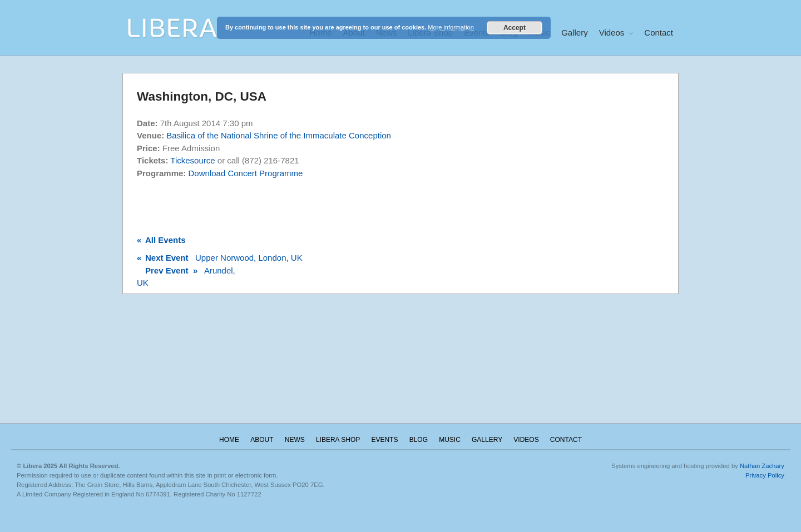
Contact (659, 33)
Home (229, 440)
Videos (612, 33)
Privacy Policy (765, 475)
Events (384, 440)
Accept (515, 28)
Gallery (575, 33)
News (295, 440)
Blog (419, 440)
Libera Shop (338, 440)
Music (450, 440)
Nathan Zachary (762, 466)
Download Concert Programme (246, 173)
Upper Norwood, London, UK (220, 258)
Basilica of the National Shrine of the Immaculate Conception (279, 135)
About (262, 440)
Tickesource (192, 160)
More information (451, 27)
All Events (161, 240)
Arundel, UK (186, 277)
